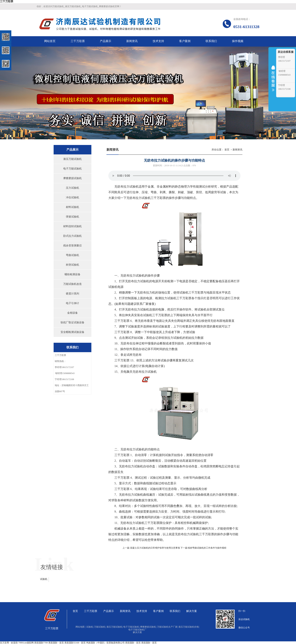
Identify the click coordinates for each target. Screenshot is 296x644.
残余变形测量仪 (72, 246)
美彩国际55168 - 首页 (75, 643)
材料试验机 (72, 207)
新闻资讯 (237, 150)
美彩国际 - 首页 (56, 643)
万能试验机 (100, 627)
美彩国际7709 (41, 643)
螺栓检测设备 (72, 274)
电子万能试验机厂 (137, 630)
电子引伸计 (72, 303)
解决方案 (137, 632)
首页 (227, 150)
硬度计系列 (72, 294)
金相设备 (72, 313)
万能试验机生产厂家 (167, 627)
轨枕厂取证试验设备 (72, 322)
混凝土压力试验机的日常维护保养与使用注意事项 (155, 548)
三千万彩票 (7, 1)
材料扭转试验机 (72, 226)
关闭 (19, 22)
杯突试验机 (72, 265)
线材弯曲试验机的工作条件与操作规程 (207, 548)
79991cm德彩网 (26, 643)
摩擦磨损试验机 (72, 178)
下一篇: (184, 548)
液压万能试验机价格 (189, 627)
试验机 (134, 187)
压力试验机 (72, 188)
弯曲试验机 (72, 255)
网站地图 (81, 627)
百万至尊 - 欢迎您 (9, 643)
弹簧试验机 (72, 217)
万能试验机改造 (72, 284)
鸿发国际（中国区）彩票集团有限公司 (105, 643)
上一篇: (126, 548)
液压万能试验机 (72, 159)
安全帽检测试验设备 (72, 332)
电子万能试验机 (72, 169)
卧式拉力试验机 (72, 236)
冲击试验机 (72, 197)
